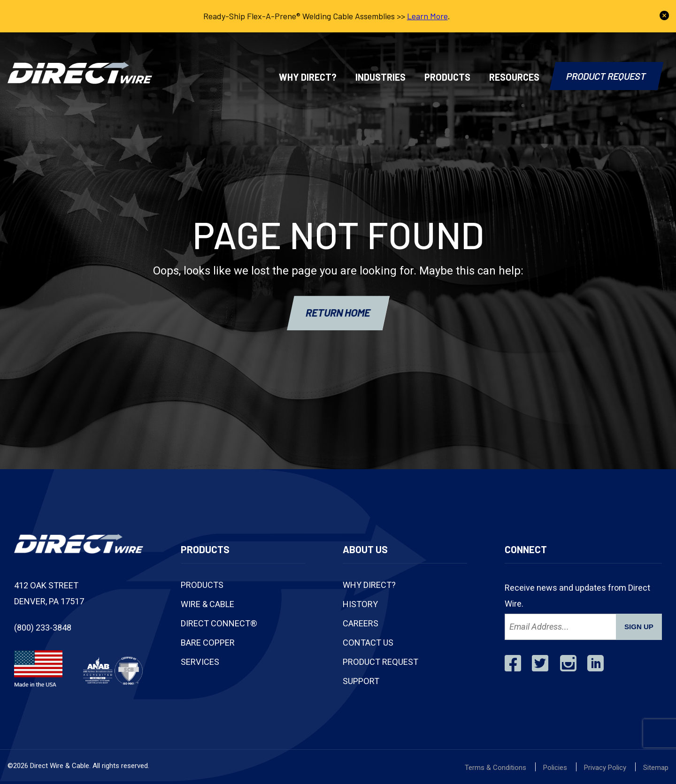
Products (447, 77)
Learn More (427, 16)
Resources (514, 77)
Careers (361, 623)
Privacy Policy (605, 768)
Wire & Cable (207, 604)
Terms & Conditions (495, 768)
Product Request (607, 76)
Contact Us (620, 46)
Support (361, 681)
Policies (555, 768)
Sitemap (656, 768)
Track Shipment (554, 46)
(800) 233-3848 (480, 46)
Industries (380, 77)
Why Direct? (308, 77)
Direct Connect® (219, 623)
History (360, 604)
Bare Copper (208, 643)
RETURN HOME (338, 312)
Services (200, 662)
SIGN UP (639, 627)
